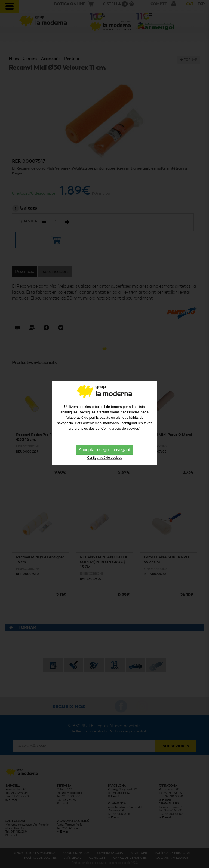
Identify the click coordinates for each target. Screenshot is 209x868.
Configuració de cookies (104, 447)
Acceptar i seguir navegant (104, 439)
